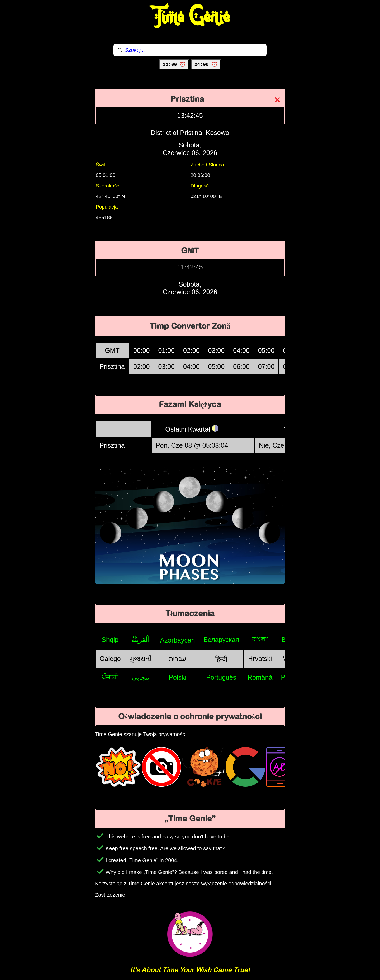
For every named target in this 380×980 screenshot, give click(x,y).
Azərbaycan (178, 640)
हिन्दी (221, 659)
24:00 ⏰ (206, 65)
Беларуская (221, 640)
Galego (110, 659)
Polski (177, 677)
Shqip (110, 640)
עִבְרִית (178, 659)
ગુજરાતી (141, 659)
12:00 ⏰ (174, 65)
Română (260, 677)
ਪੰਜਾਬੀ (110, 677)
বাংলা (260, 639)
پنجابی (141, 677)
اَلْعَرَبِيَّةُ (141, 640)
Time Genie (190, 17)
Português (221, 677)
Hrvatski (260, 659)
